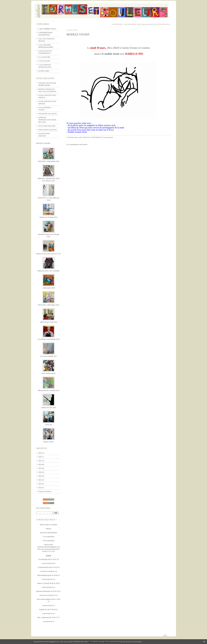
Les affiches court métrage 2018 (49, 339)
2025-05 (41, 472)
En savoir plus (137, 642)
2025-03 (41, 476)
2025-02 (41, 480)
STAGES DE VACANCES (48, 114)
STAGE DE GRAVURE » (162, 24)
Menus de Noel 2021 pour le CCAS (48, 254)
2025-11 (41, 457)
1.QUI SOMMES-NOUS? (47, 29)
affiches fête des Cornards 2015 (49, 390)
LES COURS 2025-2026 (47, 126)
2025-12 (41, 453)
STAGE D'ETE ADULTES (48, 130)
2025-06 (41, 468)
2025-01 (41, 484)
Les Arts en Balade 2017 (49, 356)
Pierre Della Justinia (48, 373)
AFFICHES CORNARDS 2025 (49, 161)
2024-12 (41, 488)
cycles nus (49, 425)
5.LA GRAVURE (44, 57)
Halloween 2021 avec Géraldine (49, 271)
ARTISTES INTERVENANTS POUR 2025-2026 (47, 120)
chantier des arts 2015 (49, 408)
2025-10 (41, 461)
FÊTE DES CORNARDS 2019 (49, 305)
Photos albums (43, 143)
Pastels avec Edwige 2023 (49, 217)
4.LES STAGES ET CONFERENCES (90, 137)
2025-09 (41, 465)
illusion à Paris (48, 442)
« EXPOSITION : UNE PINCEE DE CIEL (126, 24)
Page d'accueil (147, 24)
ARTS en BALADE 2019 (49, 322)
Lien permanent (108, 137)
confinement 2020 (49, 288)
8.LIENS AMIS (44, 71)
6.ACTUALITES (44, 61)
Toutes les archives (45, 491)
